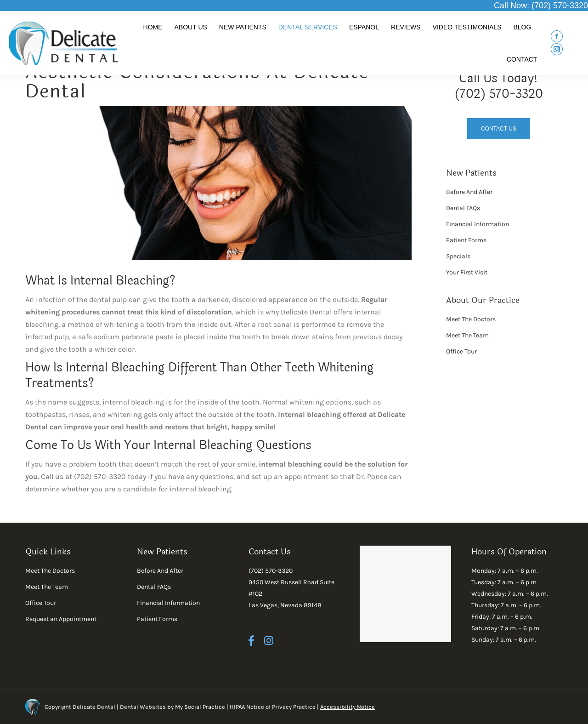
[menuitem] (153, 27)
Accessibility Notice (348, 707)
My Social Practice (199, 707)
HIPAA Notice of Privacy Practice (273, 707)
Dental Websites (143, 707)
